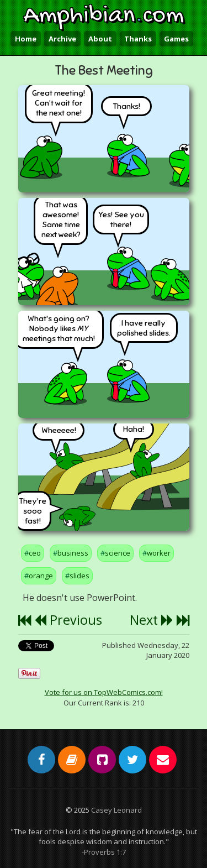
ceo (35, 553)
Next (152, 620)
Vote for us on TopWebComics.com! (104, 692)
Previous (68, 620)
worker (159, 553)
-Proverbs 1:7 (104, 852)
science (118, 553)
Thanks (138, 39)
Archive (62, 39)
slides (79, 576)
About (100, 39)
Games (176, 39)
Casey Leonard (116, 810)
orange (41, 576)
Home (26, 39)
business (73, 553)
